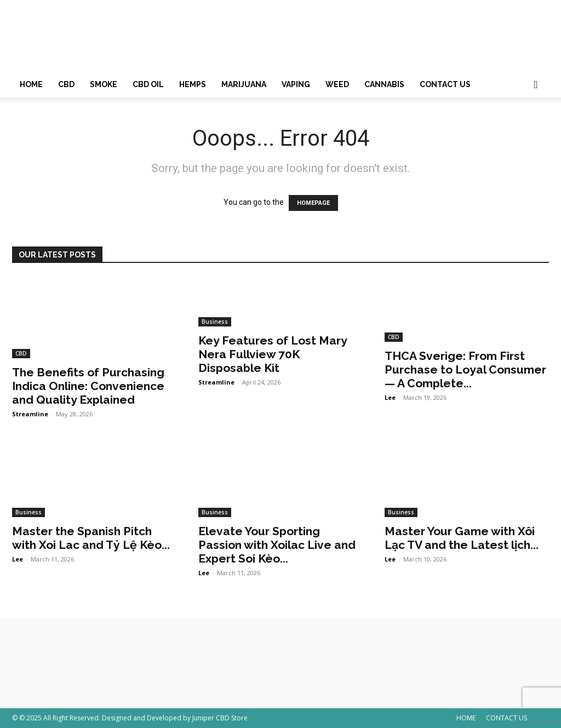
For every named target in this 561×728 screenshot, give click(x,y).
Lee (390, 397)
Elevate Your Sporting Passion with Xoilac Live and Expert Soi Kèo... (277, 545)
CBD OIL (148, 84)
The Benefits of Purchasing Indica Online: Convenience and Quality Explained (88, 386)
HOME (31, 84)
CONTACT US (445, 84)
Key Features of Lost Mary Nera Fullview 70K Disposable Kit (273, 354)
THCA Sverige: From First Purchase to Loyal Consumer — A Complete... (465, 369)
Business (215, 322)
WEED (337, 84)
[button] (536, 85)
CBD (66, 84)
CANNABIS (384, 84)
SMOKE (104, 84)
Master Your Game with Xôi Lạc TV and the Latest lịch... (462, 538)
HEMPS (193, 84)
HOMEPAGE (313, 203)
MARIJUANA (244, 84)
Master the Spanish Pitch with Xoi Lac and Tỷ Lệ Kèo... (91, 538)
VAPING (296, 84)
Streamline (30, 414)
